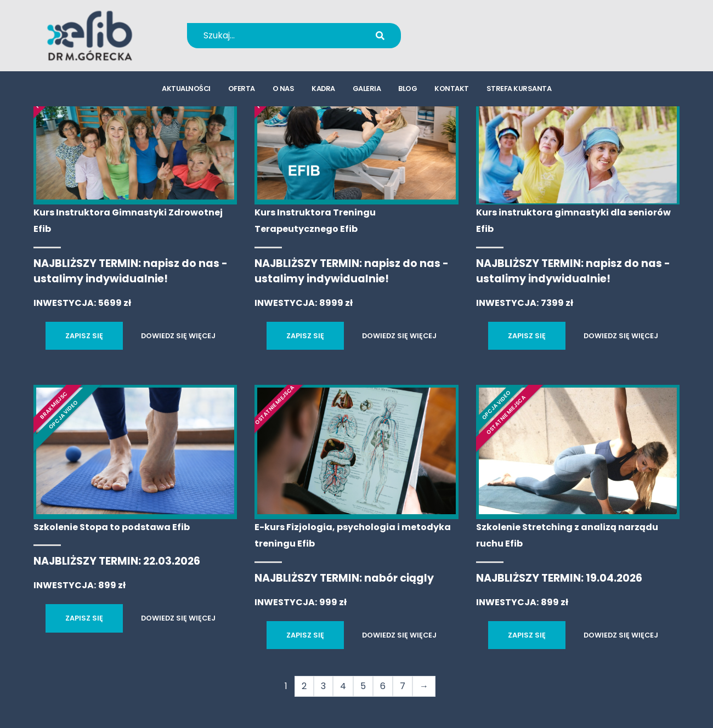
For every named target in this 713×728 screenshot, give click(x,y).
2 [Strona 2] (304, 686)
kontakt (452, 91)
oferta (242, 91)
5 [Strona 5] (363, 686)
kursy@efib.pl (477, 42)
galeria (367, 91)
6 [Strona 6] (383, 686)
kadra (323, 91)
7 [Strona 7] (403, 686)
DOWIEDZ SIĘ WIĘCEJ (178, 336)
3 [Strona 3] (323, 686)
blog (408, 91)
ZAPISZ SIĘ (84, 336)
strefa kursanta (519, 91)
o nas (284, 91)
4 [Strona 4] (343, 686)
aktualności (186, 91)
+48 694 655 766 (484, 28)
